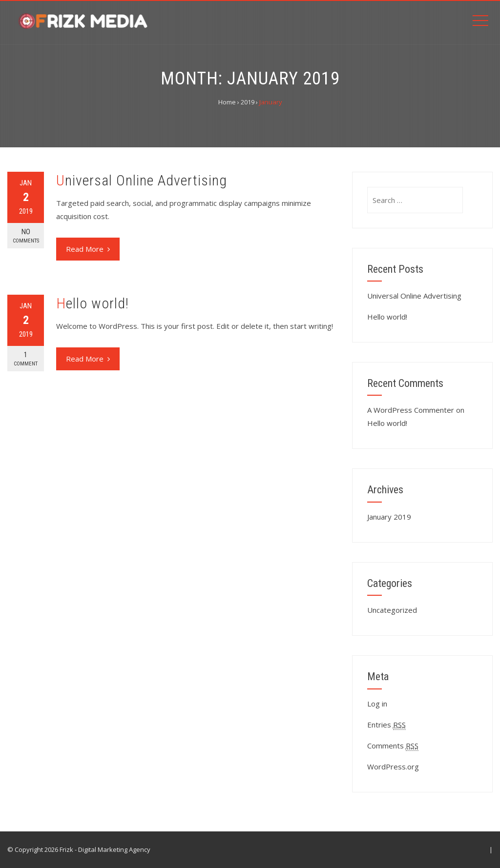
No (26, 236)
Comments (393, 746)
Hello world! (93, 303)
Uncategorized (392, 610)
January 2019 (389, 517)
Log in (377, 704)
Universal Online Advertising (142, 180)
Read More (88, 249)
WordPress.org (393, 767)
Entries (386, 725)
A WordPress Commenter (411, 410)
